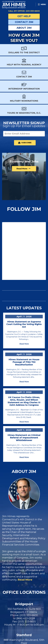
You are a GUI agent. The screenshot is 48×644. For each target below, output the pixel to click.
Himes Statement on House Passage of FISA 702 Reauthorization (24, 362)
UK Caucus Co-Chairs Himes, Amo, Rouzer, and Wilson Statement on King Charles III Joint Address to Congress (24, 401)
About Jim (24, 28)
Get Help (24, 16)
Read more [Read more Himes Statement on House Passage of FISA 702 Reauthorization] (24, 382)
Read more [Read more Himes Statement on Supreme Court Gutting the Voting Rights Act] (24, 344)
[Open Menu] (42, 4)
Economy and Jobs (24, 161)
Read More (25, 580)
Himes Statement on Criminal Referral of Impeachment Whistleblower (24, 438)
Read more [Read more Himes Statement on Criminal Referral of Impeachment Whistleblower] (24, 457)
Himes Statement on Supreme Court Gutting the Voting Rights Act (24, 324)
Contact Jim (24, 22)
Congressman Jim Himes (17, 5)
